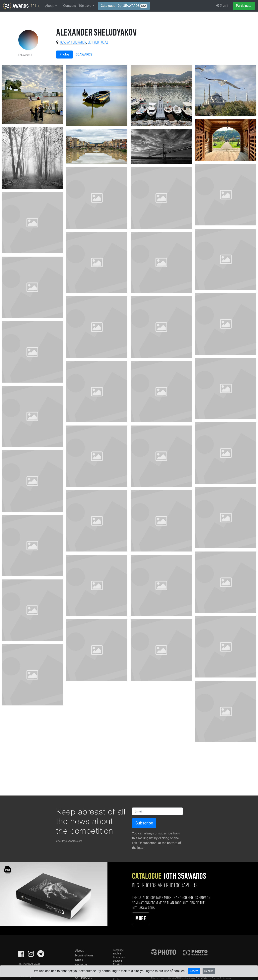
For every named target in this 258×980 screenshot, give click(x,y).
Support (86, 978)
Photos (64, 54)
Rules (79, 960)
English (117, 954)
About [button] (50, 6)
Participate (244, 6)
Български (119, 957)
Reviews (81, 965)
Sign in (223, 5)
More (141, 919)
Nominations (84, 955)
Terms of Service (219, 978)
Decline (209, 971)
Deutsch (117, 961)
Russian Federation (73, 43)
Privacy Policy (202, 978)
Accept (194, 971)
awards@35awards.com (69, 841)
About (79, 951)
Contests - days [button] (78, 6)
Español (117, 964)
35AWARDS (84, 54)
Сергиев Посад (98, 43)
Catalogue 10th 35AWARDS (124, 6)
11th (21, 6)
